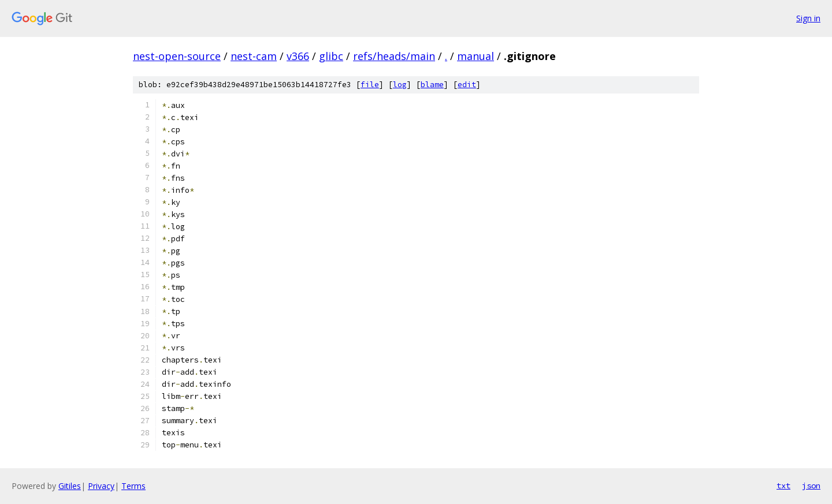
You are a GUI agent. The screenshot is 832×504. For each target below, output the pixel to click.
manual (476, 56)
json (811, 486)
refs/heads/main (394, 56)
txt (783, 486)
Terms (133, 486)
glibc (331, 56)
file (370, 85)
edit (467, 85)
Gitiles (70, 486)
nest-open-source (177, 56)
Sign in (808, 18)
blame (432, 85)
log (400, 85)
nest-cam (254, 56)
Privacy (101, 486)
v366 (298, 56)
